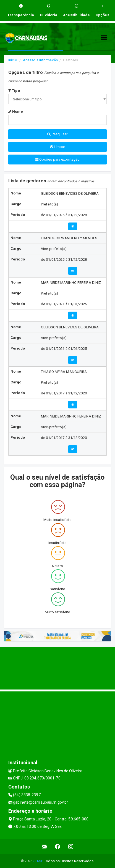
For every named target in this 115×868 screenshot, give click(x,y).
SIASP (38, 861)
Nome (16, 112)
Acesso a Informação (40, 60)
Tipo (14, 91)
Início (13, 60)
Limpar (58, 147)
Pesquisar (57, 134)
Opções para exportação (57, 159)
